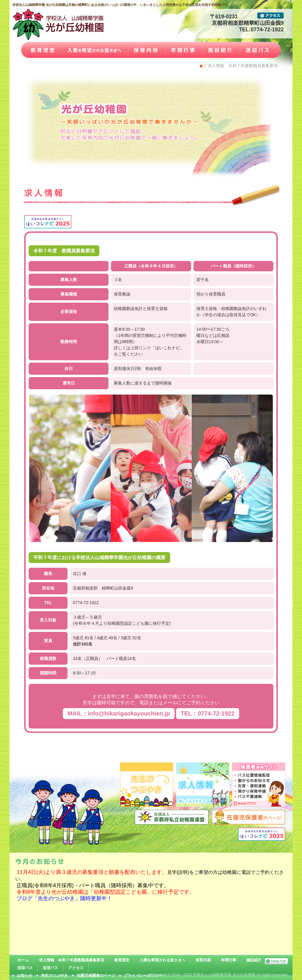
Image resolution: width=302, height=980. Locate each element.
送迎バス (25, 968)
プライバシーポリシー (143, 975)
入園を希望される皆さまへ (163, 960)
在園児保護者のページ (96, 975)
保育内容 (203, 960)
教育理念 (122, 960)
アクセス (76, 968)
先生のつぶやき (54, 975)
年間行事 (229, 960)
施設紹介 (254, 960)
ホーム (23, 960)
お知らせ (24, 975)
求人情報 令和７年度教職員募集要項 (72, 960)
